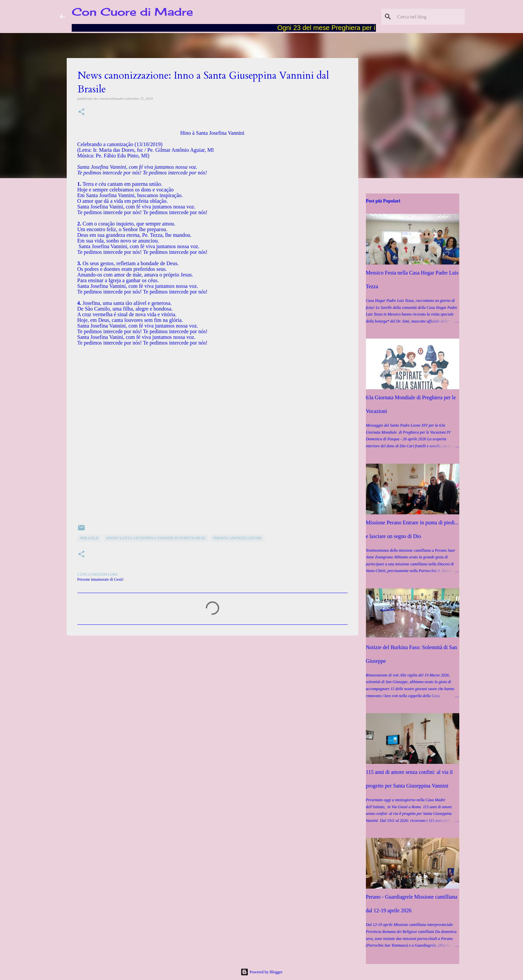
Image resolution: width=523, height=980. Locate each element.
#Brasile (89, 538)
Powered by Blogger (261, 972)
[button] (81, 112)
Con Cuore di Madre (132, 12)
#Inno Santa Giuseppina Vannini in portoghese (156, 538)
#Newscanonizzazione (237, 538)
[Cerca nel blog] (430, 17)
